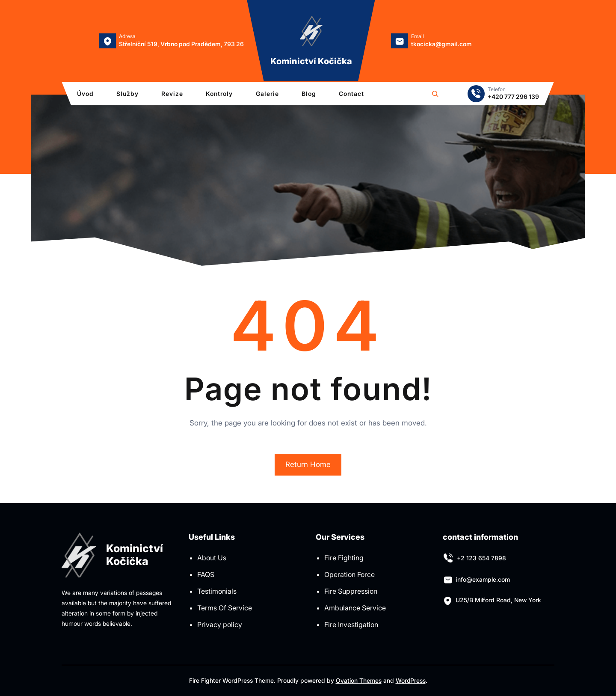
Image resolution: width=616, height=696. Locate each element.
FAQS (206, 574)
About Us (212, 558)
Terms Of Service (225, 608)
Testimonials (217, 591)
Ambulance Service (355, 608)
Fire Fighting (344, 558)
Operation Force (349, 574)
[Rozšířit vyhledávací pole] (435, 94)
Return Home (308, 464)
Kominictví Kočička (311, 61)
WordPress (410, 680)
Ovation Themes (358, 680)
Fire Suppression (351, 591)
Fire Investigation (351, 625)
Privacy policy (220, 625)
